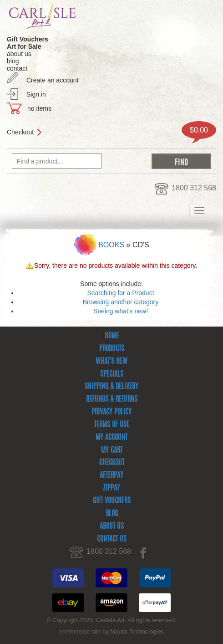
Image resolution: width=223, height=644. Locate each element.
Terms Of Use (112, 425)
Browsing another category (121, 302)
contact (17, 68)
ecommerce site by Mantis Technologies (111, 631)
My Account (111, 438)
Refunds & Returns (112, 399)
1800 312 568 (194, 188)
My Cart (112, 450)
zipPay (111, 488)
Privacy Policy (111, 412)
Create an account (52, 80)
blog (13, 61)
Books (111, 245)
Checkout (20, 132)
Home (112, 336)
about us (19, 54)
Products (112, 349)
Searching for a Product (120, 293)
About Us (112, 526)
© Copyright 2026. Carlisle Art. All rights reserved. (111, 620)
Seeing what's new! (121, 311)
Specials (112, 374)
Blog (112, 514)
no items (39, 108)
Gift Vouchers (112, 501)
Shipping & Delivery (111, 387)
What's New (111, 362)
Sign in (36, 94)
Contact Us (112, 539)
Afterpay (111, 475)
